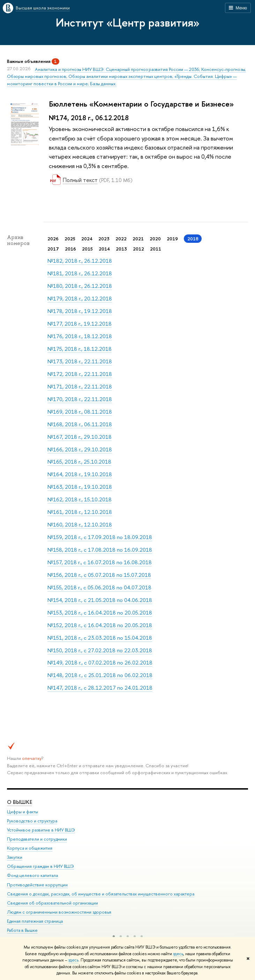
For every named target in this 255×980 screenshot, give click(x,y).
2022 (121, 239)
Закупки (15, 857)
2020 (155, 239)
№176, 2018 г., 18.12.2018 (80, 336)
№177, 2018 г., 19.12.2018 (80, 324)
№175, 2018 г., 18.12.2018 (80, 349)
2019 (172, 239)
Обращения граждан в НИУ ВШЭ (40, 866)
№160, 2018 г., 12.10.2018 (80, 525)
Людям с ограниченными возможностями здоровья (59, 912)
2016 (70, 249)
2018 (193, 239)
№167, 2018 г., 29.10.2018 (80, 437)
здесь (178, 954)
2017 (53, 249)
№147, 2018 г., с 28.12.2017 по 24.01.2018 (100, 688)
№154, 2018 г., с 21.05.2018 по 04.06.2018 (100, 600)
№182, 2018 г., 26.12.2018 (80, 261)
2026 (53, 239)
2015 (87, 249)
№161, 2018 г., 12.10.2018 (80, 512)
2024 (87, 239)
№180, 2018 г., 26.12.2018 (80, 286)
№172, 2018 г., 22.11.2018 (80, 374)
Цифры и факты (22, 811)
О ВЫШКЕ (20, 802)
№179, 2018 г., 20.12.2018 (80, 299)
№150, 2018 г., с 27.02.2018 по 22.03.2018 (100, 650)
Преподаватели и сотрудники (37, 839)
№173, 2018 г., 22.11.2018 (80, 361)
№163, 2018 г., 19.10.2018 (80, 487)
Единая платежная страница (35, 921)
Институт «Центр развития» (128, 22)
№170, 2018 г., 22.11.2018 (80, 399)
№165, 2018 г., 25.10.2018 (79, 462)
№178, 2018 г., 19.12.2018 (80, 311)
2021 (138, 239)
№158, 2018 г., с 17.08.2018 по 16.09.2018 (100, 550)
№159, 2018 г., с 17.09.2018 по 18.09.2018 (100, 537)
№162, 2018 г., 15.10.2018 (80, 499)
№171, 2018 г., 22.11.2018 (80, 387)
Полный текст (80, 180)
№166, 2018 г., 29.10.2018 (80, 449)
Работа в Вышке (22, 930)
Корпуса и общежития (30, 848)
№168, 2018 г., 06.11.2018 (80, 424)
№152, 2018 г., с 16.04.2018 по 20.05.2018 (100, 625)
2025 (70, 239)
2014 (104, 249)
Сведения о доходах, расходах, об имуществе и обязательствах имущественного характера (101, 894)
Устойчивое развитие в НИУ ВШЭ (41, 830)
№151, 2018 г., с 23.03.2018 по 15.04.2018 (100, 638)
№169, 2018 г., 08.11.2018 (80, 412)
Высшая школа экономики (43, 8)
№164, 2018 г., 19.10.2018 (80, 474)
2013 (121, 249)
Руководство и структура (32, 821)
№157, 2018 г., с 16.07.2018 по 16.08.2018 (100, 562)
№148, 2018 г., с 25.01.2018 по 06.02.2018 (100, 675)
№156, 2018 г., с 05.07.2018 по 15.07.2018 (99, 575)
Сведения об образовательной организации (52, 903)
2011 (156, 249)
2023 (104, 239)
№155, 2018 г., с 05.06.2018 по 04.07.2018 (99, 587)
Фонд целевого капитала (32, 875)
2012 (138, 249)
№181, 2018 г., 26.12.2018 (80, 273)
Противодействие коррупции (37, 884)
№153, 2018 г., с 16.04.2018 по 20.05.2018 (100, 613)
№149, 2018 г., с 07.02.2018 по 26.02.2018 (100, 663)
